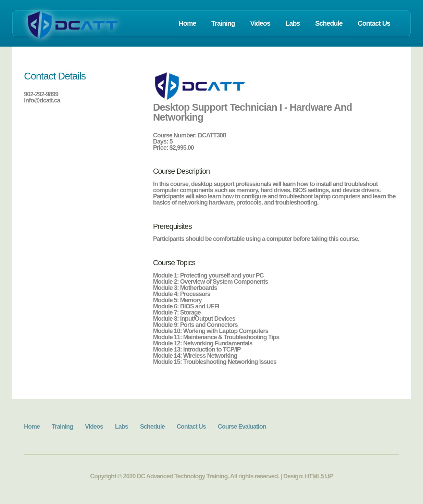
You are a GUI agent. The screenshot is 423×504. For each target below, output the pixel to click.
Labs (293, 23)
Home (188, 23)
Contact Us (374, 23)
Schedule (329, 23)
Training (223, 23)
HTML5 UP (319, 476)
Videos (260, 23)
